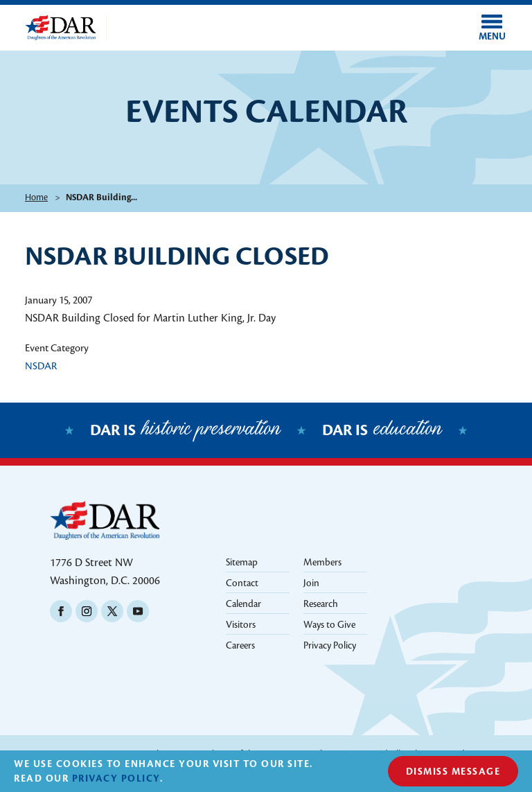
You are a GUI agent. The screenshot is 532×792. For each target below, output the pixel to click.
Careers (240, 645)
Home (36, 197)
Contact (242, 583)
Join (311, 583)
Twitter (112, 611)
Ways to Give (329, 625)
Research (321, 604)
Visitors (241, 625)
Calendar (243, 604)
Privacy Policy (330, 645)
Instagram (87, 611)
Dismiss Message (453, 772)
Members (322, 562)
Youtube (138, 611)
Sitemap (242, 562)
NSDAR (41, 366)
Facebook (61, 611)
